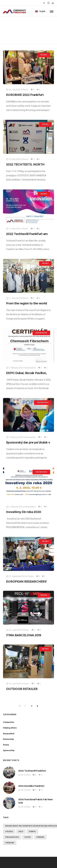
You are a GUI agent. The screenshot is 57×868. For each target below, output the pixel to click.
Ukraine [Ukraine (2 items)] (40, 837)
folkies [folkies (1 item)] (9, 832)
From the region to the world (26, 303)
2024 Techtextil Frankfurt (32, 771)
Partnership (8, 739)
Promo (6, 745)
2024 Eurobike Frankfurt (31, 786)
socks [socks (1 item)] (28, 837)
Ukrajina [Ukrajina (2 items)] (10, 843)
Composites (9, 722)
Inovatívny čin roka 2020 (24, 512)
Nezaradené (9, 734)
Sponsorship (9, 750)
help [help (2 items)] (21, 832)
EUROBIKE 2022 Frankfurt (25, 95)
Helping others (10, 728)
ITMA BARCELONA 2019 (24, 635)
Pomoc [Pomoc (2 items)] (32, 832)
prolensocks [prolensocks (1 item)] (12, 837)
